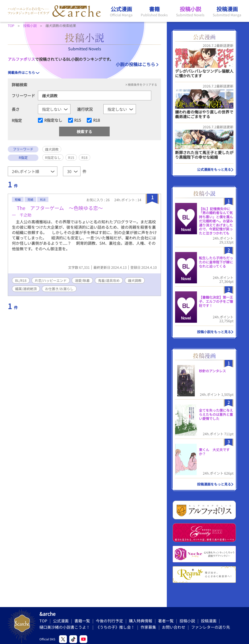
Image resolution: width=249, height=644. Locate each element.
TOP (43, 621)
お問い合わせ (174, 627)
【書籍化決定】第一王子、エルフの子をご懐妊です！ (216, 301)
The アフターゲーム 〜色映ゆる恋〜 (57, 208)
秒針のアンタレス (212, 371)
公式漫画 (61, 621)
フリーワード (23, 96)
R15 (78, 120)
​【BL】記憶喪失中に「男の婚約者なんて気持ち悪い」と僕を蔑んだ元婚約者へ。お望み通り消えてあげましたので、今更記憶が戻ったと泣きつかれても (216, 221)
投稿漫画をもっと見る (214, 484)
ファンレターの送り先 (211, 627)
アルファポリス (21, 59)
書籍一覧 (82, 621)
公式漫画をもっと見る (214, 169)
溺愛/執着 (82, 280)
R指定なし (53, 120)
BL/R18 (21, 280)
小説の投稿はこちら (135, 64)
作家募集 (148, 627)
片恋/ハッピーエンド (51, 280)
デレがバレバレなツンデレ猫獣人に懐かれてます (204, 73)
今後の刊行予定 (109, 621)
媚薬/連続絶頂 (26, 289)
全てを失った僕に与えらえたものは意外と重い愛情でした (216, 414)
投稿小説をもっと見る (214, 332)
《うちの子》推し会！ (115, 627)
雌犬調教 (135, 280)
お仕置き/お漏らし (59, 289)
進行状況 (85, 109)
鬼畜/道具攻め (109, 280)
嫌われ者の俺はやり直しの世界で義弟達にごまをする (204, 114)
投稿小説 (187, 621)
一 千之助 (22, 215)
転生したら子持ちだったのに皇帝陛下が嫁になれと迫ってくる (216, 262)
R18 (97, 120)
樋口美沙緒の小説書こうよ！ (65, 627)
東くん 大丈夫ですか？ (214, 452)
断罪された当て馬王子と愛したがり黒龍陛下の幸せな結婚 (204, 155)
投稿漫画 (209, 621)
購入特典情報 (141, 621)
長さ (16, 109)
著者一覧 (166, 621)
